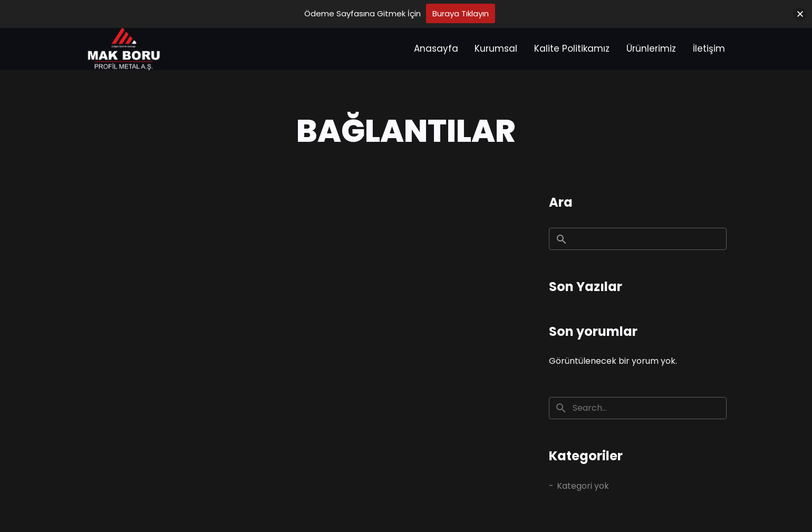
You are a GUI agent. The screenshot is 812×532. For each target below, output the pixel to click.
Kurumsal (496, 49)
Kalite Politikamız (572, 49)
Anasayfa (436, 49)
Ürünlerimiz (651, 49)
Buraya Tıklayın (461, 13)
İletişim (709, 49)
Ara (561, 202)
